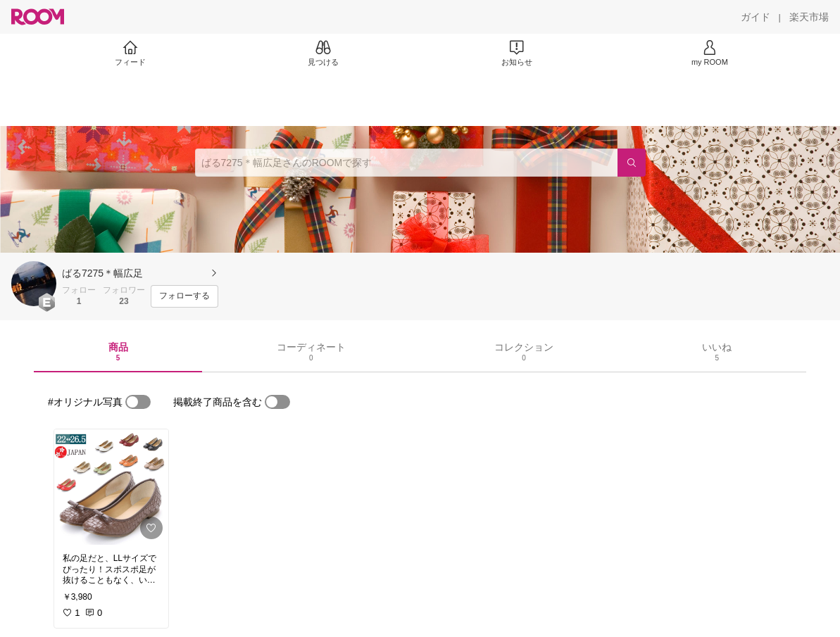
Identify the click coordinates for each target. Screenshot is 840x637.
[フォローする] (184, 296)
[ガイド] (756, 17)
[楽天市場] (809, 17)
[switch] (138, 402)
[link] (111, 487)
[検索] (632, 163)
